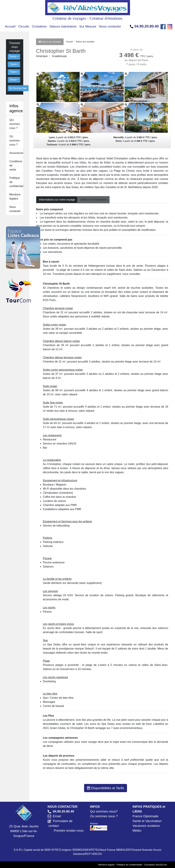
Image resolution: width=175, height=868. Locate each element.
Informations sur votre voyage (57, 200)
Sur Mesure (88, 26)
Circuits (24, 26)
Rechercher (18, 88)
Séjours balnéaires (63, 26)
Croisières (39, 26)
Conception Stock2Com (156, 865)
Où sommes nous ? (15, 141)
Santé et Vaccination (147, 821)
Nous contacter (110, 26)
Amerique (42, 56)
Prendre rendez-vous (69, 831)
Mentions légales (15, 197)
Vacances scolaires (146, 826)
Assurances (16, 153)
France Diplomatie (146, 816)
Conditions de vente (16, 165)
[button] (14, 57)
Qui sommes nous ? (15, 124)
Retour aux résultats (85, 42)
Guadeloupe (59, 56)
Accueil (10, 26)
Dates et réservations (94, 200)
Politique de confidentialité (16, 182)
